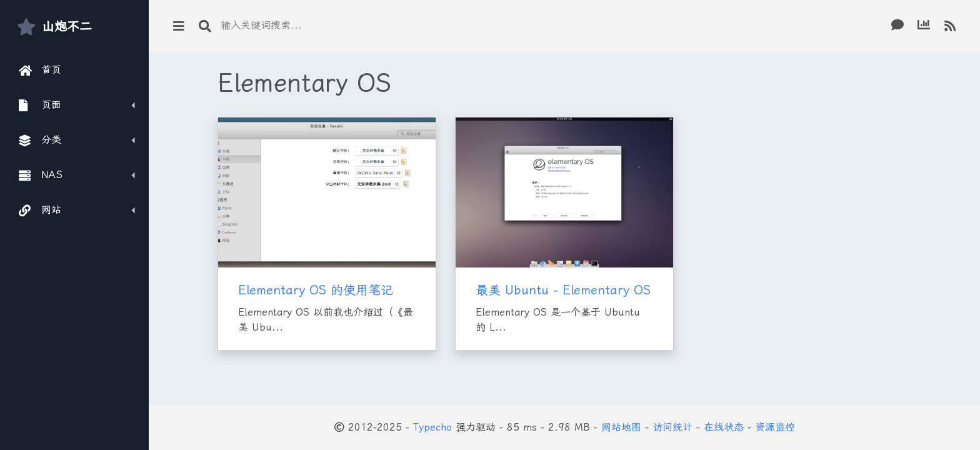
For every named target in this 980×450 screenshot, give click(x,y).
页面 (40, 105)
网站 (40, 210)
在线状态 (724, 427)
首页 (40, 70)
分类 (40, 140)
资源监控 (775, 427)
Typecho (432, 427)
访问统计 (672, 427)
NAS (41, 175)
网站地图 (621, 427)
